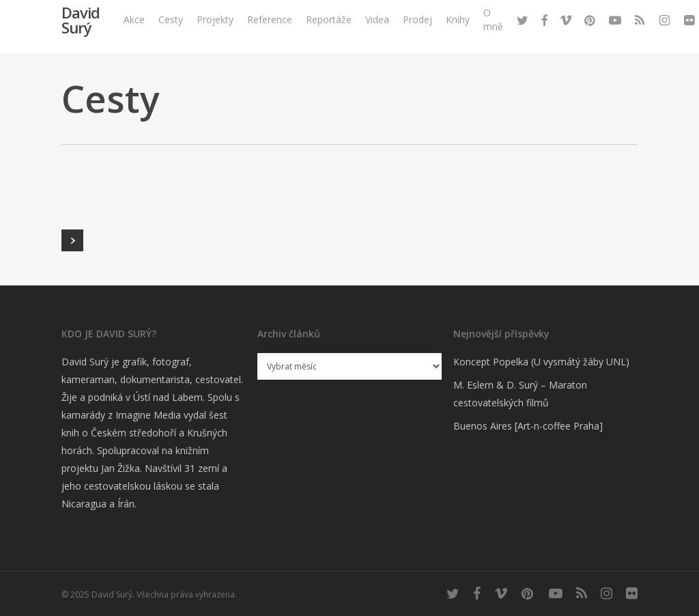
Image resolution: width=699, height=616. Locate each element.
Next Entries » (72, 240)
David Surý (81, 34)
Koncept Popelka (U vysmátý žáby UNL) (541, 362)
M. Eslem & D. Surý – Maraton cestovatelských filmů (520, 394)
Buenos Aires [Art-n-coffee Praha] (528, 426)
